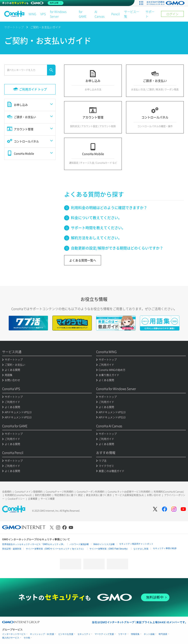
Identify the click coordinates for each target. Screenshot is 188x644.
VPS (43, 14)
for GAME (83, 14)
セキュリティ (84, 634)
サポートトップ (14, 27)
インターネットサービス (14, 634)
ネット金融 (149, 634)
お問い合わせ (154, 495)
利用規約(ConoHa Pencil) (18, 495)
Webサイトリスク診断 (104, 544)
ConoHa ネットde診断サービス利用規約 (129, 492)
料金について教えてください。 (96, 218)
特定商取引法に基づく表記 (69, 495)
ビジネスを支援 (66, 634)
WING (32, 14)
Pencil (116, 14)
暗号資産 (163, 634)
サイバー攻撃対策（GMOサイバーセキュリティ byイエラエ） (55, 549)
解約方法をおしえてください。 (96, 238)
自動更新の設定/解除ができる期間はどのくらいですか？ (117, 248)
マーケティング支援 (104, 634)
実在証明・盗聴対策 (12, 549)
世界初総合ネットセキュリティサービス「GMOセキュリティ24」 (34, 544)
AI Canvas (100, 14)
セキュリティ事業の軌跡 (165, 548)
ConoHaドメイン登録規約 (29, 492)
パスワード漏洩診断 (79, 544)
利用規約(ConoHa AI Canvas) (169, 492)
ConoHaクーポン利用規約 (91, 492)
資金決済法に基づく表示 (99, 495)
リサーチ (122, 634)
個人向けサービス (11, 638)
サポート (150, 14)
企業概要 (33, 499)
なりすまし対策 (141, 549)
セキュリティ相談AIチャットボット (136, 544)
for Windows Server (58, 14)
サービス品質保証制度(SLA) (129, 495)
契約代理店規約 (43, 495)
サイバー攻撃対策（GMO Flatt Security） (109, 549)
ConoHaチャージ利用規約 (60, 492)
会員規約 (7, 492)
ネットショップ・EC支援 (42, 634)
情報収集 (135, 634)
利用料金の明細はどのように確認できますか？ (109, 208)
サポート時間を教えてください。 (98, 228)
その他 (27, 638)
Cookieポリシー (16, 499)
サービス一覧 (132, 14)
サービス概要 (48, 499)
